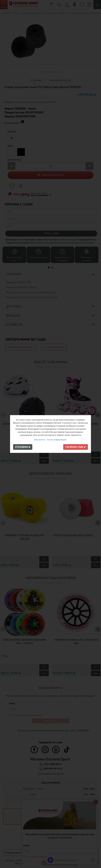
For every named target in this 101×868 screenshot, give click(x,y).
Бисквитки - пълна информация (50, 440)
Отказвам (23, 447)
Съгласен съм (76, 447)
